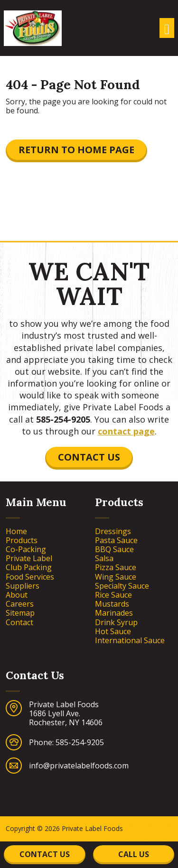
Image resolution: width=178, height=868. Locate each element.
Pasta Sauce (116, 540)
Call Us (134, 854)
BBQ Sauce (114, 549)
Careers (20, 604)
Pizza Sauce (116, 568)
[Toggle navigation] (167, 28)
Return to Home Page (76, 150)
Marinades (114, 613)
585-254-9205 (63, 419)
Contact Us (89, 457)
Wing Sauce (116, 577)
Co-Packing (26, 549)
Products (22, 540)
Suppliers (23, 586)
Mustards (112, 604)
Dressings (113, 531)
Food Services (30, 577)
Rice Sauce (113, 595)
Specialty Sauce (122, 586)
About (17, 595)
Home (16, 531)
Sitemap (20, 613)
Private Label (29, 559)
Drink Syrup (116, 623)
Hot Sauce (113, 632)
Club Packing (29, 568)
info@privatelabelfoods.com (79, 766)
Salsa (104, 559)
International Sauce (130, 641)
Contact (19, 623)
